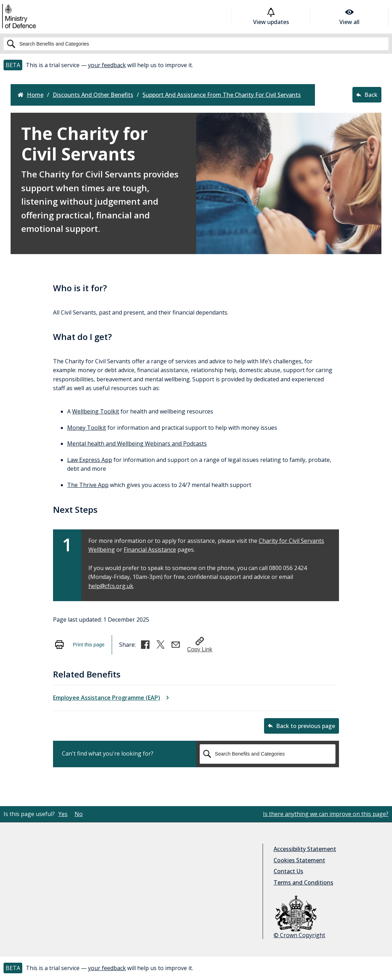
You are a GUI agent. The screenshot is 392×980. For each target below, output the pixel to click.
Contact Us (288, 871)
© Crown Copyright (299, 917)
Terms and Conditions (303, 882)
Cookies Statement (299, 860)
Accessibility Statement (305, 849)
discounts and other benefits (93, 95)
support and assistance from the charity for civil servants (222, 95)
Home (31, 95)
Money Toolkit (87, 428)
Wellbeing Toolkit (96, 411)
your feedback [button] (107, 65)
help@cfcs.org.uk (111, 586)
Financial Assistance (150, 550)
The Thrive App (88, 485)
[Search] (196, 44)
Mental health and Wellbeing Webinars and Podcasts (137, 444)
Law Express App (90, 460)
